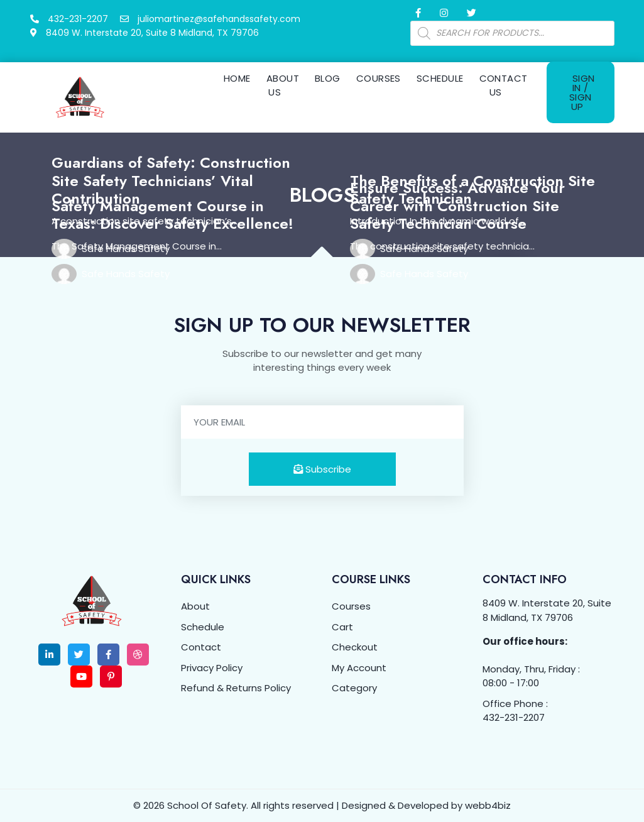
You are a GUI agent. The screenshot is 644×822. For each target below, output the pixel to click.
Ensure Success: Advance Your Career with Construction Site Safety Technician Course (457, 206)
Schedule (440, 78)
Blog (328, 78)
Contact (201, 647)
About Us (283, 85)
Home (237, 78)
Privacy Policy (212, 668)
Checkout (355, 647)
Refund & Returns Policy (236, 688)
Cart (342, 627)
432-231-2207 (514, 717)
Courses (379, 78)
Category (354, 688)
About (195, 606)
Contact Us (504, 85)
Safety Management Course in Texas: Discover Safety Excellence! (172, 215)
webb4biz (488, 805)
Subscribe (322, 469)
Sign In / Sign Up (582, 92)
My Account (359, 668)
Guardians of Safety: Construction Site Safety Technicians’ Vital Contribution (171, 181)
